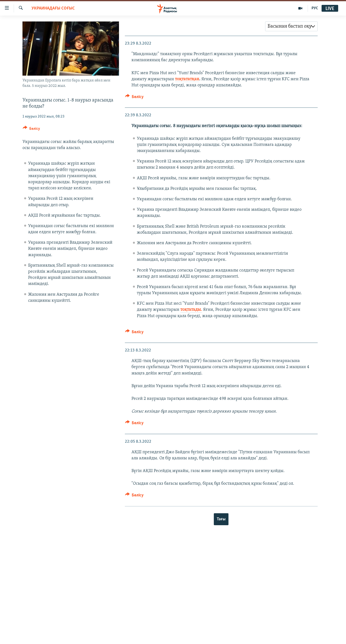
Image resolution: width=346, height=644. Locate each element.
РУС (315, 8)
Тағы (221, 519)
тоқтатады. (191, 310)
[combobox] (291, 26)
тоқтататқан (187, 79)
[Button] (31, 129)
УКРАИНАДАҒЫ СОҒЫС (53, 8)
